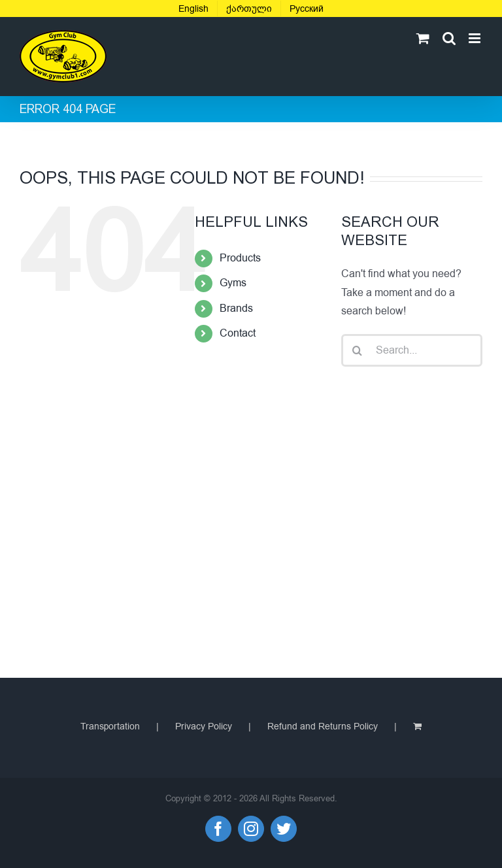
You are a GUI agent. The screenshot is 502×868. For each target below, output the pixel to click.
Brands (236, 309)
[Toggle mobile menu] (476, 38)
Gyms (233, 283)
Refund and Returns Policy (323, 726)
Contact (238, 333)
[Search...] (412, 350)
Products (240, 258)
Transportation (110, 726)
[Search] (358, 350)
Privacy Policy (204, 726)
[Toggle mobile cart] (423, 38)
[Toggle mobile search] (449, 38)
